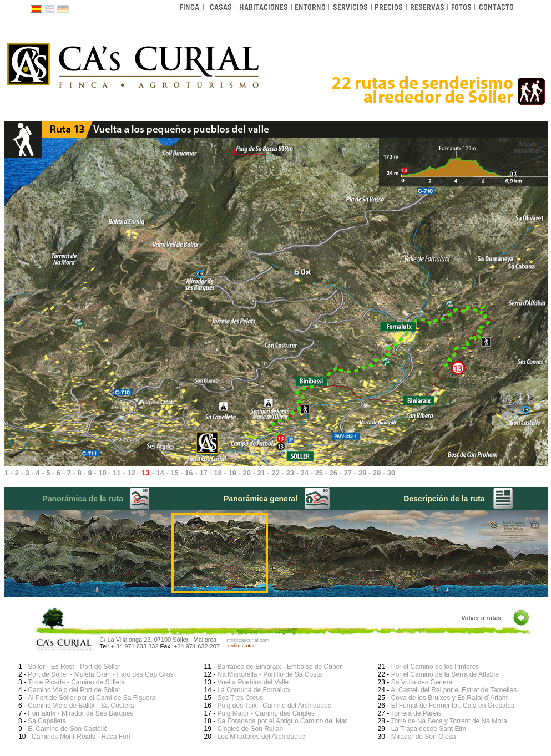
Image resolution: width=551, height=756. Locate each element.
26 (333, 473)
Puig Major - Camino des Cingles (266, 713)
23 (290, 473)
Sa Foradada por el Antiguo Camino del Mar (282, 721)
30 (391, 473)
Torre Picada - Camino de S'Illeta (76, 682)
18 (218, 473)
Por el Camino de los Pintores (435, 667)
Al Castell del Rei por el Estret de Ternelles (454, 690)
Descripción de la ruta (444, 499)
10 (102, 473)
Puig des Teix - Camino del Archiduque (274, 706)
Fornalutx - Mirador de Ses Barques (80, 713)
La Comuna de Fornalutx (254, 690)
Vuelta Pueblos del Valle (253, 682)
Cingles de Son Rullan (250, 729)
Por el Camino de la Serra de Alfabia (445, 674)
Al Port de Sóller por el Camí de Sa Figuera (92, 698)
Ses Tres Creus (240, 698)
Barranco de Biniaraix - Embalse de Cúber (279, 667)
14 (160, 473)
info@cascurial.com (247, 640)
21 (261, 473)
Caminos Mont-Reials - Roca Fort (81, 737)
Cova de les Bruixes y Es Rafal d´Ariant (449, 698)
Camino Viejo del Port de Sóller (74, 690)
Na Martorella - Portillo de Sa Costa (269, 674)
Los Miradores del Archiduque (261, 737)
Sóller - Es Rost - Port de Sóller (74, 667)
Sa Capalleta (47, 721)
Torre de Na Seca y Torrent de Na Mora (449, 721)
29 (377, 473)
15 (174, 473)
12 (131, 473)
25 (319, 473)
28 (362, 473)
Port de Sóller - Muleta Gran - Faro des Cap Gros (100, 674)
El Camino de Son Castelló (67, 729)
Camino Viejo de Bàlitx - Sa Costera (81, 706)
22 (276, 473)
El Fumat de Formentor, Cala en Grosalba (453, 706)
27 (348, 473)
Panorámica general (261, 499)
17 (203, 473)
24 (305, 473)
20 (246, 473)
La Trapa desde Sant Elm (429, 729)
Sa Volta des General (423, 682)
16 (189, 473)
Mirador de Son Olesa (424, 737)
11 (117, 473)
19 (232, 473)
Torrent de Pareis (416, 713)
